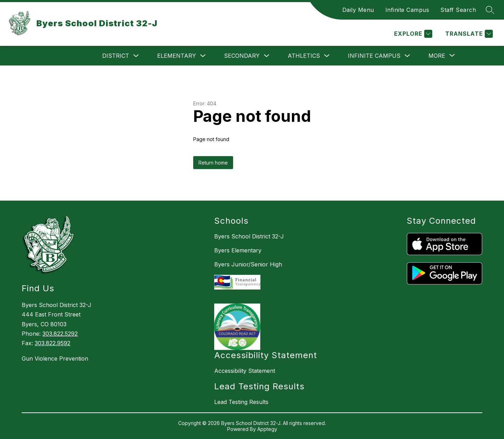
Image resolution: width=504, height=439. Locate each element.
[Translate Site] (468, 34)
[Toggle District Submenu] (136, 56)
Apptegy (267, 429)
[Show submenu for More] (437, 56)
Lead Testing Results (241, 402)
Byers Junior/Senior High (248, 264)
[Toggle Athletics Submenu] (327, 56)
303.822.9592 (52, 343)
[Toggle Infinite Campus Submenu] (407, 56)
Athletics (304, 56)
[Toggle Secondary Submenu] (267, 56)
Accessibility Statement (245, 371)
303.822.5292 (60, 334)
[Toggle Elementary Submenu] (203, 56)
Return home (213, 163)
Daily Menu (358, 10)
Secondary (242, 56)
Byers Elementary (238, 250)
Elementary (177, 56)
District (116, 56)
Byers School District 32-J (249, 236)
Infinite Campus (407, 10)
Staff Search (458, 10)
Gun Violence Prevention (55, 358)
